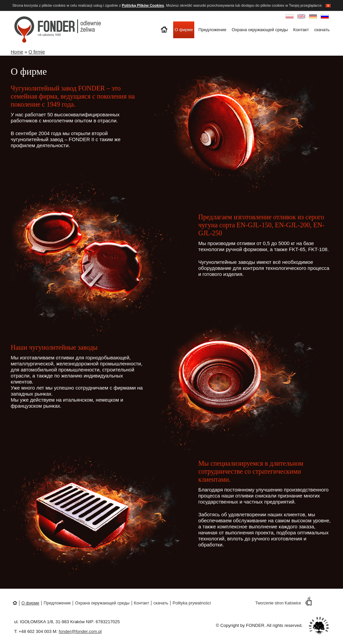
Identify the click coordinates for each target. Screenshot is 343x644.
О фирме (184, 30)
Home (17, 52)
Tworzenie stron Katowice (283, 603)
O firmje (37, 52)
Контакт (301, 30)
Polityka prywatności (192, 603)
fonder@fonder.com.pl (80, 631)
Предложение (212, 30)
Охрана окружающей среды (260, 30)
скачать (322, 30)
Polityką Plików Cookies (143, 5)
